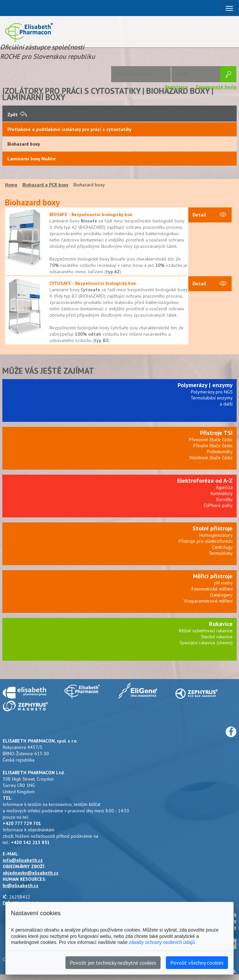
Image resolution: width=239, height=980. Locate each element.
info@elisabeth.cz (23, 860)
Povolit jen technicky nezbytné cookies (113, 963)
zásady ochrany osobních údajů (162, 942)
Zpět (17, 115)
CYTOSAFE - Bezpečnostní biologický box (93, 283)
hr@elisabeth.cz (21, 885)
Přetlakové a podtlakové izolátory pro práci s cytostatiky (69, 129)
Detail (209, 215)
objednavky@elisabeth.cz (31, 873)
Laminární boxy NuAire (32, 159)
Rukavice (221, 624)
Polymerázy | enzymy (205, 385)
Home (11, 185)
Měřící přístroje (213, 576)
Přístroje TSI (216, 433)
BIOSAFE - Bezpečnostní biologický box (91, 214)
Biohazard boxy (24, 144)
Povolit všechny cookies (197, 963)
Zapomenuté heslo (216, 87)
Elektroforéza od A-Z (205, 480)
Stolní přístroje (213, 528)
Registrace (176, 87)
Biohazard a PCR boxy (45, 185)
